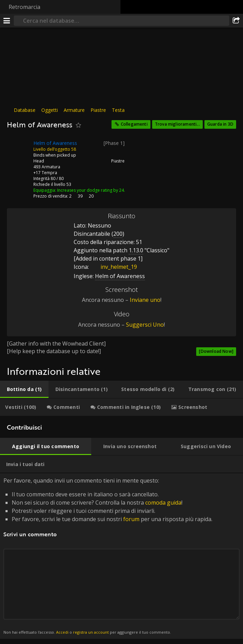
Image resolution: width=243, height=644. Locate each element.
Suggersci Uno (145, 325)
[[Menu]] (7, 21)
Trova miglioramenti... (177, 124)
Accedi (62, 632)
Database (25, 110)
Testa (118, 110)
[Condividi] (236, 21)
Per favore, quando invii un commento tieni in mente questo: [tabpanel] (122, 556)
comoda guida (163, 503)
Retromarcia (24, 7)
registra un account (91, 632)
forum (131, 519)
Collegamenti (134, 124)
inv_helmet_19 (114, 267)
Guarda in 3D (220, 124)
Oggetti (50, 110)
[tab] (24, 389)
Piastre (98, 110)
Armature (74, 110)
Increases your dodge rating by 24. (91, 190)
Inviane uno (145, 300)
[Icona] (19, 148)
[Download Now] (216, 351)
